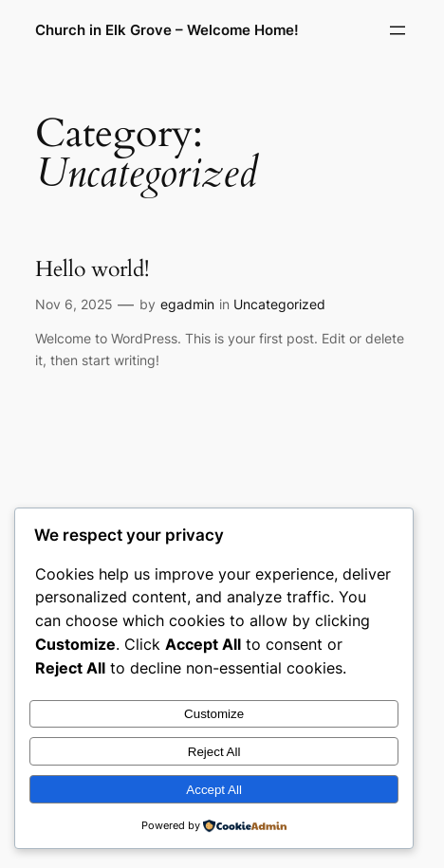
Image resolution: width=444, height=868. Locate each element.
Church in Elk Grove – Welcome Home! (167, 30)
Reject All (214, 752)
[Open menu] (398, 30)
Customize (214, 714)
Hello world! (92, 269)
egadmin (187, 304)
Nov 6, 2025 (74, 304)
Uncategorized (279, 304)
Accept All (214, 790)
